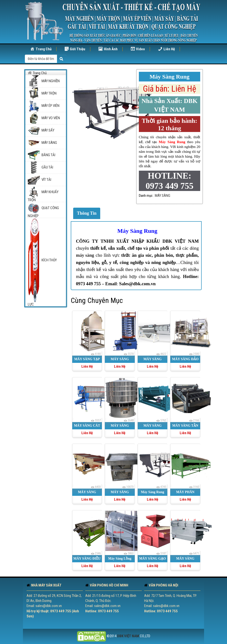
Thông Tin (87, 213)
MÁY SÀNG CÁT (87, 426)
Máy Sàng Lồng (120, 559)
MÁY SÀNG (163, 196)
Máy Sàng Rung (137, 231)
